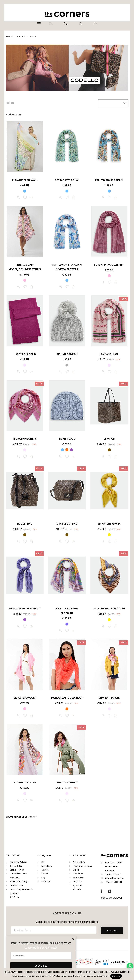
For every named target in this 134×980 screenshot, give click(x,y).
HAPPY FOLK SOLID (25, 354)
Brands (45, 874)
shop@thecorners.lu (114, 878)
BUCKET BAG (25, 524)
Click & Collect (16, 885)
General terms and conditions (18, 876)
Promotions (47, 866)
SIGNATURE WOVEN (109, 524)
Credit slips (78, 874)
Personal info (79, 862)
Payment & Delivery (18, 862)
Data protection (17, 870)
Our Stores (46, 882)
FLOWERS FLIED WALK (25, 180)
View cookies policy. (100, 976)
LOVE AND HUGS (109, 354)
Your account (78, 855)
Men (43, 862)
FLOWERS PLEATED (25, 783)
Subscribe (112, 930)
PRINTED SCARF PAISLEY (109, 180)
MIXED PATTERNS (67, 783)
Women (45, 870)
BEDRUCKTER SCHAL (67, 180)
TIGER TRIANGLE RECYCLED (109, 609)
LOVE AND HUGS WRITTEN (109, 265)
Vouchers (77, 882)
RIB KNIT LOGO (67, 439)
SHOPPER (109, 439)
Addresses (78, 878)
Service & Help (16, 866)
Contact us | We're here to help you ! (21, 891)
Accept (116, 976)
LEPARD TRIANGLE (109, 698)
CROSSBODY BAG (67, 524)
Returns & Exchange (19, 882)
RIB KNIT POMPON (67, 354)
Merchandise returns (82, 866)
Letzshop (123, 962)
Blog (43, 878)
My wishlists (78, 885)
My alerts (77, 889)
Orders (76, 870)
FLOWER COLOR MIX (25, 439)
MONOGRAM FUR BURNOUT (25, 609)
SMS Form (14, 897)
